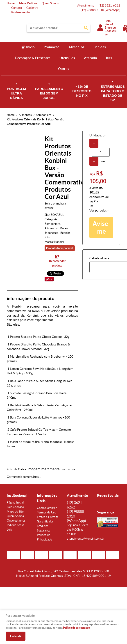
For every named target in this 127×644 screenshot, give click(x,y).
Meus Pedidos (28, 3)
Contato (17, 8)
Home (11, 3)
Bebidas (100, 47)
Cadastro (32, 8)
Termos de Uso (46, 512)
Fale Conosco (15, 507)
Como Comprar (47, 508)
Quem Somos (50, 3)
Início (30, 47)
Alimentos (76, 47)
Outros (64, 69)
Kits (109, 58)
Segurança (44, 530)
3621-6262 (109, 6)
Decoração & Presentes (33, 58)
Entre (108, 28)
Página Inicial (15, 503)
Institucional (17, 495)
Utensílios (67, 58)
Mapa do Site (15, 512)
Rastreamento (20, 12)
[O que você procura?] (86, 28)
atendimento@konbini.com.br (86, 539)
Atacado (91, 58)
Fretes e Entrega (48, 517)
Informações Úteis (47, 498)
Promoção (52, 47)
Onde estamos (16, 521)
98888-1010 (100, 10)
